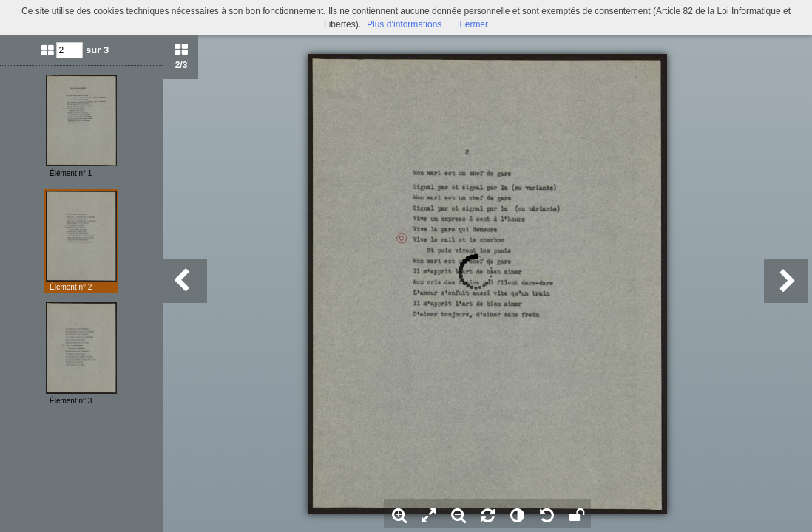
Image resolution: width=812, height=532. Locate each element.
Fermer (474, 24)
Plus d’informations (404, 24)
